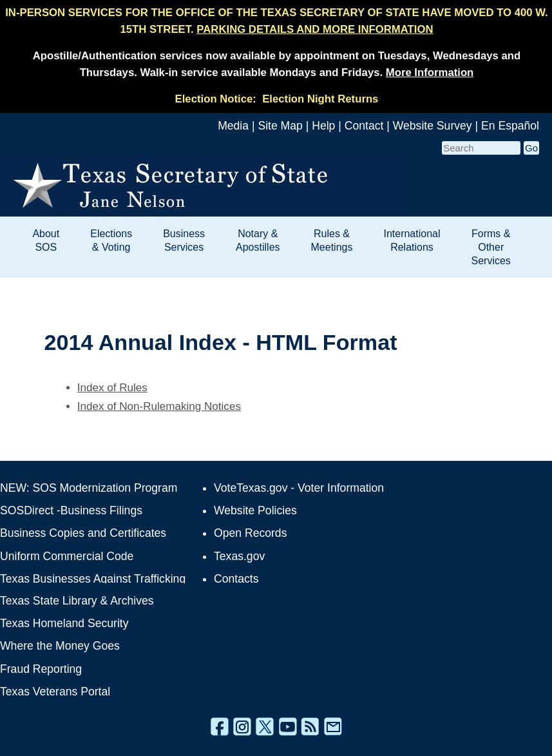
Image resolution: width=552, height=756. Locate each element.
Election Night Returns (320, 99)
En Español (510, 126)
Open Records (250, 533)
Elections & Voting (111, 240)
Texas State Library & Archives (77, 601)
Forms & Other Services (491, 247)
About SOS (46, 240)
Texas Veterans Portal (55, 692)
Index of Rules (112, 388)
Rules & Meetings (332, 240)
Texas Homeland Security (64, 623)
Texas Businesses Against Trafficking (93, 579)
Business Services (184, 240)
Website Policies (255, 510)
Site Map (280, 126)
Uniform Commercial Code (67, 556)
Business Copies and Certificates (83, 533)
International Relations (412, 240)
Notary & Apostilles (258, 240)
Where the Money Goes (60, 646)
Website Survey (433, 126)
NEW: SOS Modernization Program (89, 488)
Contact (364, 126)
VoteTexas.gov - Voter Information (299, 488)
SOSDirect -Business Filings (71, 510)
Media (233, 126)
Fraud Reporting (41, 669)
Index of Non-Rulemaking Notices (159, 406)
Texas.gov (239, 556)
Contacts (236, 579)
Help (323, 126)
